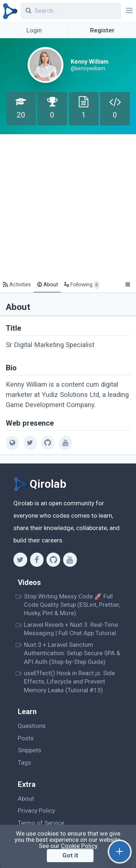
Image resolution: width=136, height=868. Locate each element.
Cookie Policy (79, 846)
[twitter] (30, 443)
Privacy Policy (36, 811)
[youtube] (65, 443)
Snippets (30, 750)
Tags (24, 763)
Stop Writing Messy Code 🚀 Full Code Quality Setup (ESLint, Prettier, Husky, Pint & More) (72, 605)
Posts (26, 738)
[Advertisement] (68, 206)
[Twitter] (20, 560)
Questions (32, 726)
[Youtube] (70, 560)
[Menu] (127, 285)
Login (34, 30)
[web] (12, 443)
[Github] (53, 560)
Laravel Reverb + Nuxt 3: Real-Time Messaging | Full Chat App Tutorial (71, 629)
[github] (48, 443)
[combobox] (71, 11)
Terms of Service (41, 823)
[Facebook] (37, 560)
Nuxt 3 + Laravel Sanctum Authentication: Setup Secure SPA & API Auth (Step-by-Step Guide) (72, 653)
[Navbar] (128, 11)
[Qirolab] (9, 11)
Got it (70, 855)
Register (102, 30)
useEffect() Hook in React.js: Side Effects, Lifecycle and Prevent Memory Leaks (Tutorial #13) (69, 682)
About (26, 799)
